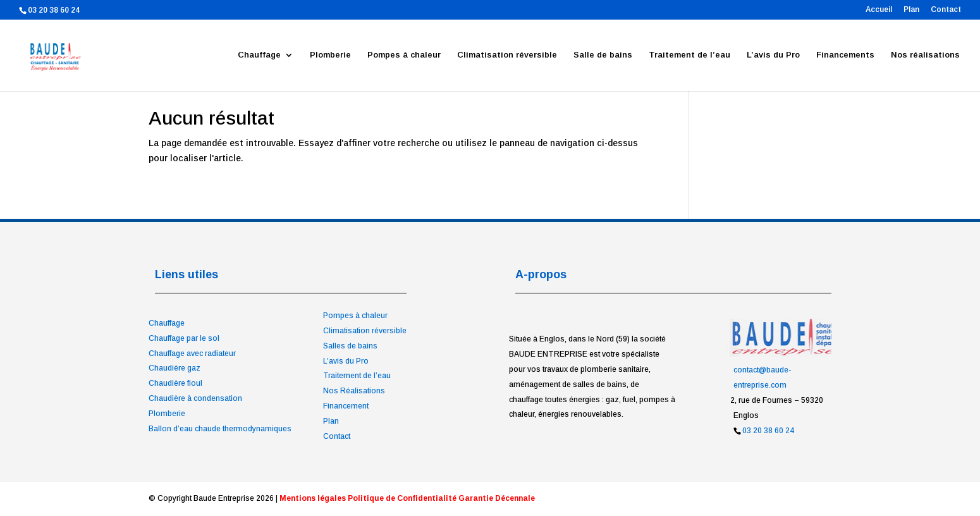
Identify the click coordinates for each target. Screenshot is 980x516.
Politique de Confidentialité (402, 498)
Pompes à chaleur (404, 55)
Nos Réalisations (354, 391)
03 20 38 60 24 (768, 431)
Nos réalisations (925, 55)
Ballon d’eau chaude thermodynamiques (220, 429)
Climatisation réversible (507, 55)
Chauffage (259, 55)
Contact (946, 10)
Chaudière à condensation (195, 398)
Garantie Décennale (497, 498)
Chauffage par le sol (184, 338)
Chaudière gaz (175, 368)
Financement (346, 406)
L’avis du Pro (773, 55)
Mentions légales (313, 498)
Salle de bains (603, 55)
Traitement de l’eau (689, 55)
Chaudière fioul (175, 383)
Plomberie (330, 55)
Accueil (879, 10)
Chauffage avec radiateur (192, 353)
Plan (911, 10)
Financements (845, 55)
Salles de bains (350, 346)
